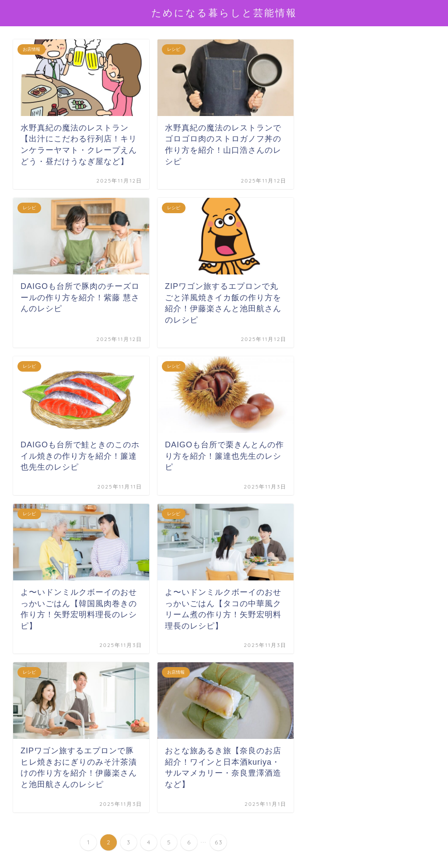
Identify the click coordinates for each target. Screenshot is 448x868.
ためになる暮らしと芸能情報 (224, 12)
